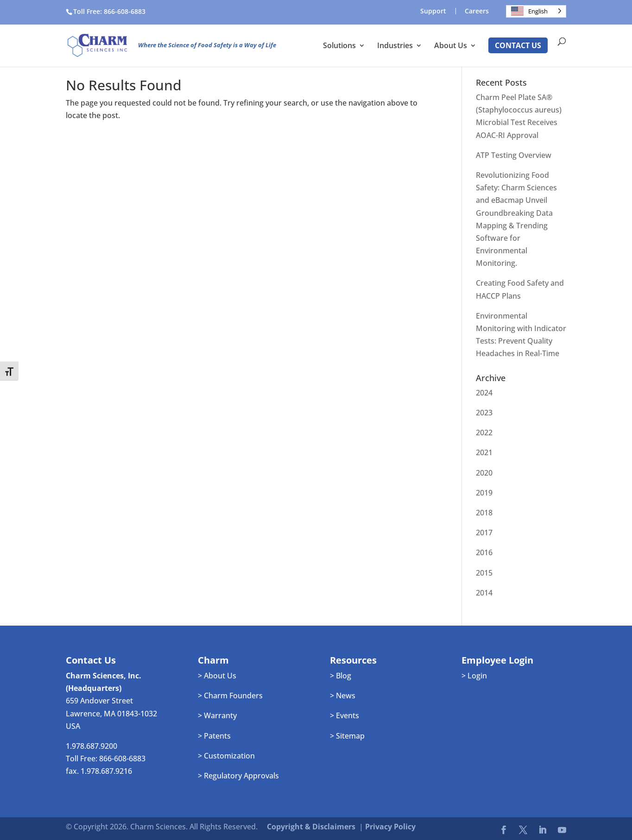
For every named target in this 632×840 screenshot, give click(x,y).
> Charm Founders (230, 696)
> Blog (341, 676)
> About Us (217, 676)
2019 (484, 493)
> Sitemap (347, 736)
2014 (484, 593)
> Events (344, 715)
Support (433, 11)
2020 (484, 473)
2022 (484, 433)
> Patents (214, 736)
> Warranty (217, 715)
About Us (451, 46)
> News (343, 696)
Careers (477, 11)
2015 (484, 573)
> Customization (226, 756)
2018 (484, 513)
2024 (484, 393)
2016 (484, 552)
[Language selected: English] (536, 11)
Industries (395, 46)
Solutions (339, 46)
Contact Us (518, 45)
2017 (484, 533)
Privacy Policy (390, 827)
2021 (484, 452)
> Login (474, 676)
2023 (484, 413)
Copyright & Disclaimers (311, 827)
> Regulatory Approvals (238, 776)
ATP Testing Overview (514, 155)
